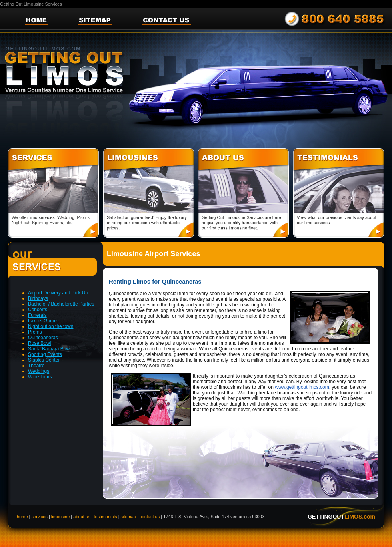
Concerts (38, 310)
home (22, 517)
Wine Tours (40, 377)
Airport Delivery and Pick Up (58, 293)
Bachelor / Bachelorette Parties (61, 304)
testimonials (106, 517)
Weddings (39, 371)
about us (82, 517)
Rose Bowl (39, 343)
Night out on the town (51, 326)
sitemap (129, 517)
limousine (60, 517)
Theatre (36, 366)
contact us (150, 517)
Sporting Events (45, 354)
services (40, 517)
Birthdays (38, 298)
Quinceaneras (43, 338)
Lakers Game (42, 321)
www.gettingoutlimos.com (302, 387)
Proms (35, 332)
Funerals (37, 315)
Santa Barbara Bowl (49, 349)
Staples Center (44, 360)
